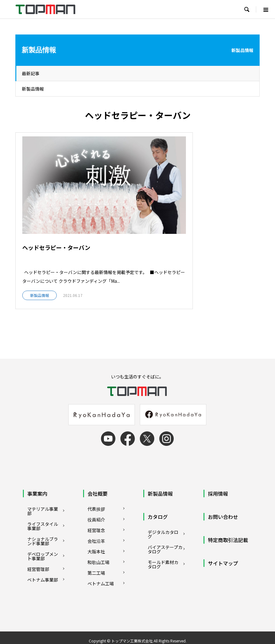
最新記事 (31, 73)
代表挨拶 (96, 487)
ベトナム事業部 (43, 558)
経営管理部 (38, 547)
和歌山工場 (98, 540)
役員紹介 (96, 498)
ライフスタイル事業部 (43, 504)
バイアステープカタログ (165, 527)
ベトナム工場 (101, 562)
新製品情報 (33, 89)
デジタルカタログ (163, 512)
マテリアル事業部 (43, 489)
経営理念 (96, 508)
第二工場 (96, 551)
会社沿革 (96, 519)
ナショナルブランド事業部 (43, 519)
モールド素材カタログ (163, 542)
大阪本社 (96, 530)
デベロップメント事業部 (43, 534)
